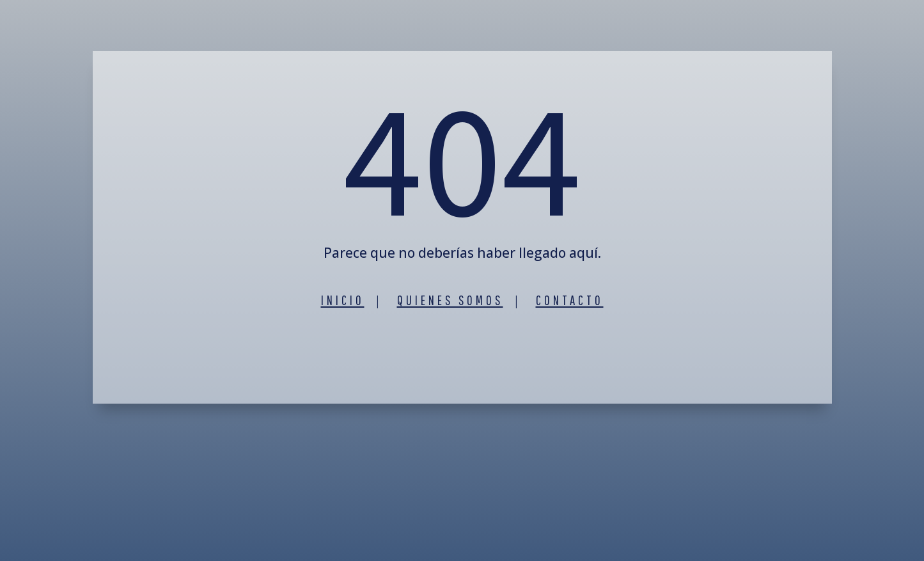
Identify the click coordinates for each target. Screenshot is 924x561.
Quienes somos (450, 300)
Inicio (343, 300)
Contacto (570, 300)
